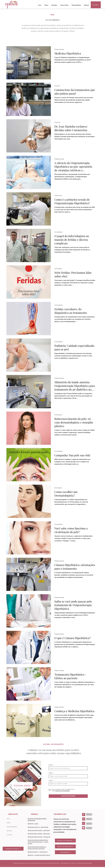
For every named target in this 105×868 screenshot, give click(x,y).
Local (50, 780)
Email (51, 773)
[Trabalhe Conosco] (13, 849)
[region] (23, 783)
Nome (51, 765)
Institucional (58, 195)
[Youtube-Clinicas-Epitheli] (84, 828)
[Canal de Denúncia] (65, 846)
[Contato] (96, 5)
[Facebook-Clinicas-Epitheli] (84, 815)
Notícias (9, 831)
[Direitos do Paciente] (65, 841)
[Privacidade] (65, 852)
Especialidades (12, 827)
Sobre (9, 823)
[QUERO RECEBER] (68, 796)
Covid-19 (57, 86)
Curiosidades (59, 232)
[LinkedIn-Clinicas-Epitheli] (84, 823)
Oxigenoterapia (59, 49)
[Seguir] (89, 814)
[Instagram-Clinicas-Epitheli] (84, 819)
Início (8, 819)
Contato (10, 835)
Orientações (58, 269)
